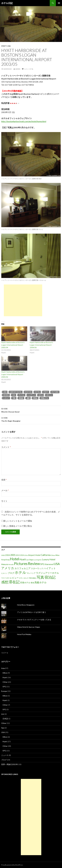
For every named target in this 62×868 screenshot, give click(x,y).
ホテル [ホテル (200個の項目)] (20, 572)
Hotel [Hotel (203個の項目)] (14, 559)
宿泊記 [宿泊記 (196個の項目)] (50, 577)
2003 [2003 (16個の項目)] (3, 555)
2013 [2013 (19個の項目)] (18, 555)
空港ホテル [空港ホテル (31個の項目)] (25, 583)
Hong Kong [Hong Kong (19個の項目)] (5, 560)
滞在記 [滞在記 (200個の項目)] (14, 582)
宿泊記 (21, 398)
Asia (3, 668)
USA (9, 46)
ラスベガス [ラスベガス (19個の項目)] (5, 578)
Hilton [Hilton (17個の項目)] (57, 555)
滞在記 (35, 398)
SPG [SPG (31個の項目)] (42, 564)
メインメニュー (59, 3)
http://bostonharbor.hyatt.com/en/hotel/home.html (24, 121)
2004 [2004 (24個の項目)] (8, 555)
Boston (28, 392)
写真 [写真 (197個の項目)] (40, 577)
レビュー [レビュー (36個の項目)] (14, 578)
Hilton (5, 673)
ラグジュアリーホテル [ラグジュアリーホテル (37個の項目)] (47, 573)
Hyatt (4, 46)
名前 (4, 480)
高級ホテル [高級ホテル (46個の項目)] (40, 582)
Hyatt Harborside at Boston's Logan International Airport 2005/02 (13, 374)
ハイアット (32, 395)
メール (5, 490)
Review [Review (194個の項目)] (34, 564)
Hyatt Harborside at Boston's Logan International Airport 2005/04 (13, 345)
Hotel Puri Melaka (24, 634)
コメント (6, 447)
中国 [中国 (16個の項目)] (30, 578)
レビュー (6, 398)
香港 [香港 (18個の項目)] (32, 583)
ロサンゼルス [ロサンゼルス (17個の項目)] (24, 578)
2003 (5, 392)
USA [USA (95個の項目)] (57, 564)
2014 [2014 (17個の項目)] (22, 555)
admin (18, 69)
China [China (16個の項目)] (53, 555)
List (3, 714)
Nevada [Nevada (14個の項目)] (11, 564)
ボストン (49, 395)
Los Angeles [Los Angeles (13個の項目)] (38, 560)
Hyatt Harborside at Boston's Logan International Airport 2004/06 (41, 345)
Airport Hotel (16, 392)
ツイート (5, 653)
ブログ (4, 760)
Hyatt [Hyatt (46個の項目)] (23, 559)
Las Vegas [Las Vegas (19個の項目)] (30, 560)
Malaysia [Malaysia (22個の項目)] (5, 564)
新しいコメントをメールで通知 (18, 521)
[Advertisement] (23, 300)
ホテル (41, 395)
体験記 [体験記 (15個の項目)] (34, 578)
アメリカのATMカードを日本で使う (32, 612)
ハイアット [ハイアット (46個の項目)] (50, 568)
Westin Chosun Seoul (31, 410)
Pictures (55, 392)
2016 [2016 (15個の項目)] (26, 555)
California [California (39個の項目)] (46, 555)
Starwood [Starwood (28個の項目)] (49, 564)
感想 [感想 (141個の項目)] (5, 582)
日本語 (5, 719)
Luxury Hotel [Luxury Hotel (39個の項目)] (49, 559)
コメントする (29, 69)
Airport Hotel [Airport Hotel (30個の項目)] (34, 555)
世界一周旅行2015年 (10, 764)
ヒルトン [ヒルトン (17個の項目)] (4, 573)
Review (6, 395)
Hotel (37, 392)
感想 (28, 398)
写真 (14, 398)
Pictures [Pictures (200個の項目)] (21, 564)
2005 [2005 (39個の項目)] (13, 555)
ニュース (5, 755)
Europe (4, 691)
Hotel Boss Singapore (26, 605)
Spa (3, 728)
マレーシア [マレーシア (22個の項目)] (31, 573)
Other (5, 682)
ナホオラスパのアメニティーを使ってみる (34, 620)
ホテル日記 (7, 3)
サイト (4, 501)
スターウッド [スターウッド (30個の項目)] (37, 568)
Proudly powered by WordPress (12, 865)
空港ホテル (45, 398)
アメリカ (22, 395)
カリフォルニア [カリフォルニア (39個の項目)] (22, 568)
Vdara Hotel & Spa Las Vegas (29, 627)
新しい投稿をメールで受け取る (18, 526)
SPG (4, 687)
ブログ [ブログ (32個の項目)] (11, 573)
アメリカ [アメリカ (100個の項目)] (8, 568)
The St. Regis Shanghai (31, 419)
